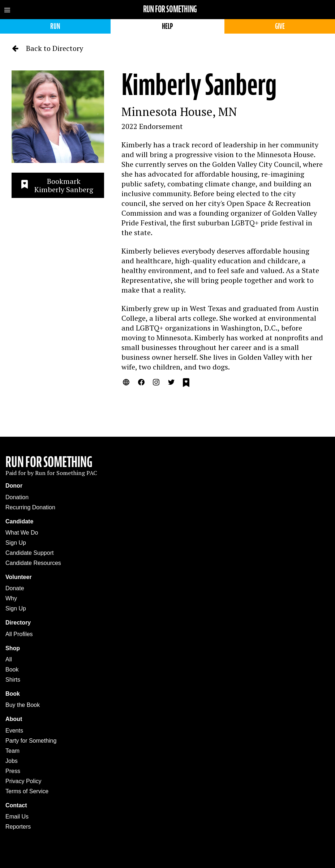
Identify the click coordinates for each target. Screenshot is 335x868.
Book (12, 670)
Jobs (12, 761)
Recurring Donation (30, 507)
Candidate (19, 521)
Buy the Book (23, 705)
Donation (17, 497)
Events (14, 731)
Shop (13, 648)
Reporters (18, 827)
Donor (14, 486)
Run (55, 26)
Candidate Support (29, 553)
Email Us (17, 817)
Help (167, 26)
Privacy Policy (23, 781)
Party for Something (31, 741)
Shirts (13, 680)
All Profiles (19, 634)
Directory (18, 623)
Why (11, 598)
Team (12, 751)
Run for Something (170, 9)
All (9, 659)
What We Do (22, 533)
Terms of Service (27, 791)
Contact (16, 805)
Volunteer (19, 577)
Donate (15, 588)
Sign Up (16, 543)
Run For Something (49, 462)
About (14, 719)
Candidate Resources (33, 563)
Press (13, 771)
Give (280, 26)
